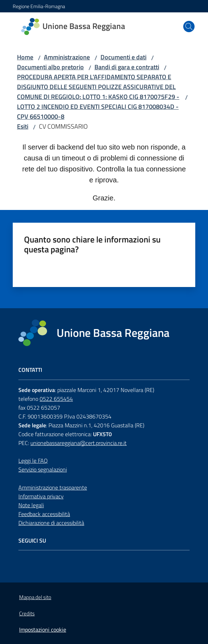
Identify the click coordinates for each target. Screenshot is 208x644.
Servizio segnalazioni (43, 469)
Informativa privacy (41, 496)
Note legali (31, 505)
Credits (27, 613)
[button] (189, 27)
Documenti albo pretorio (50, 67)
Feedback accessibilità (44, 514)
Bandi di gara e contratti (127, 67)
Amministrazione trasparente (53, 487)
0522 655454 (56, 399)
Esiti (23, 126)
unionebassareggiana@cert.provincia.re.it (79, 443)
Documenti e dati (123, 57)
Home (25, 57)
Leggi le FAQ (33, 461)
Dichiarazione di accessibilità (51, 523)
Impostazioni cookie (43, 630)
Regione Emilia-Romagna (39, 6)
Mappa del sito (35, 597)
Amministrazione (67, 57)
